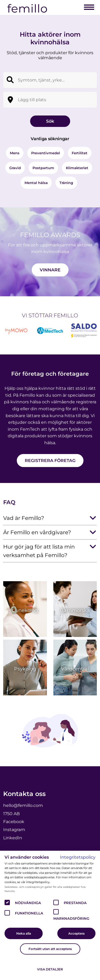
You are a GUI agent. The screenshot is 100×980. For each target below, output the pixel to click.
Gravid (15, 168)
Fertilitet (80, 153)
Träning (66, 183)
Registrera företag (50, 461)
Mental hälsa (36, 183)
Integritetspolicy (78, 857)
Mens (15, 153)
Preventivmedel (46, 153)
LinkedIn (13, 838)
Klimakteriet (77, 168)
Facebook (14, 822)
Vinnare (50, 270)
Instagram (14, 830)
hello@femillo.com (23, 805)
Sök (50, 121)
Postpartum (43, 168)
